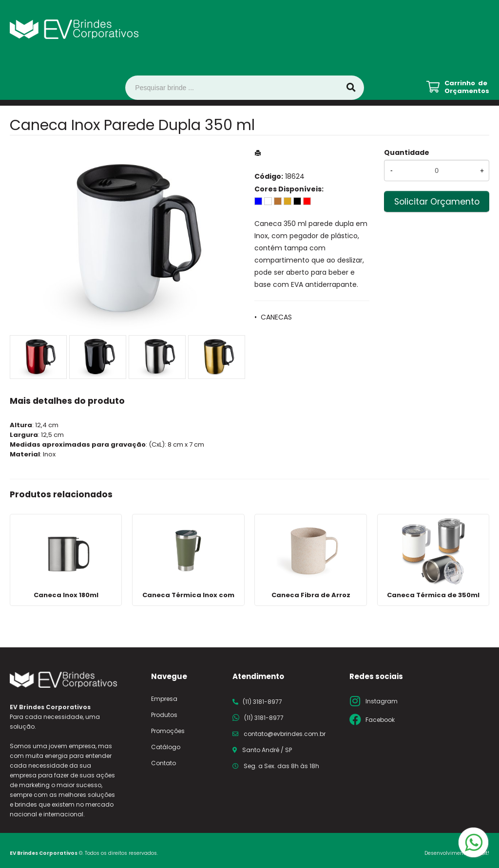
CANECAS (276, 317)
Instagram (382, 701)
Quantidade (407, 152)
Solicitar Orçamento (437, 202)
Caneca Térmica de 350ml (433, 595)
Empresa (164, 699)
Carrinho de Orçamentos (467, 87)
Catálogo (166, 747)
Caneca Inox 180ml (66, 595)
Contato (163, 763)
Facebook (380, 720)
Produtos (164, 715)
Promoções (168, 731)
